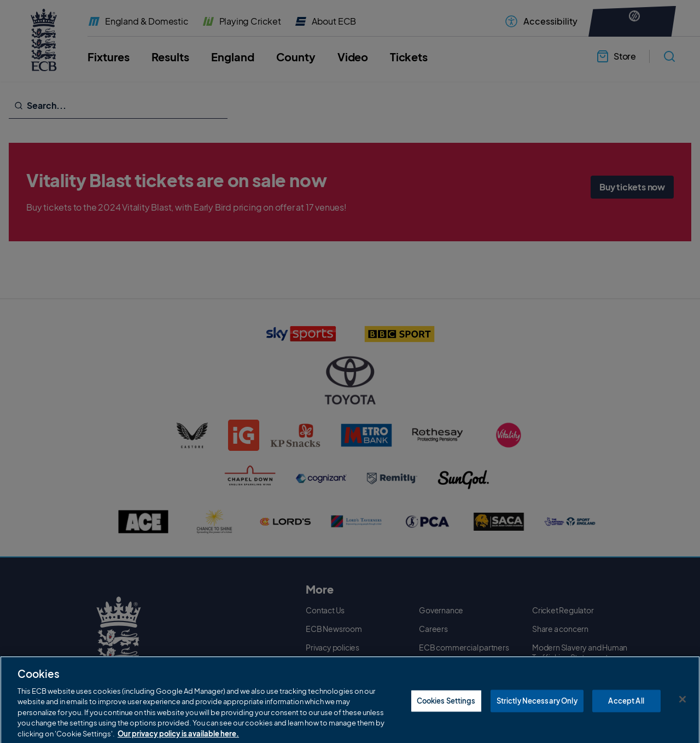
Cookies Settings (446, 722)
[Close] (682, 721)
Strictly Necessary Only (537, 722)
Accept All (626, 722)
